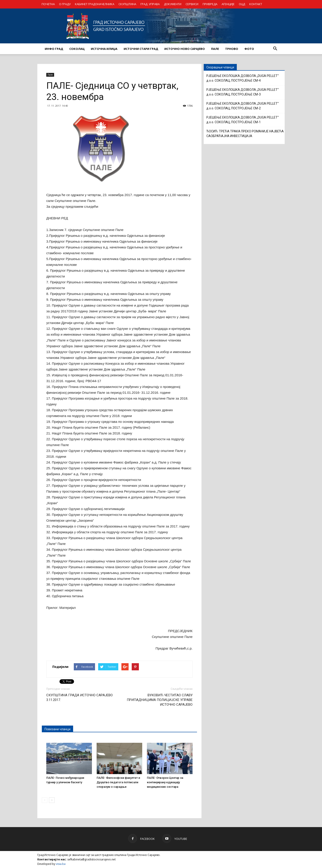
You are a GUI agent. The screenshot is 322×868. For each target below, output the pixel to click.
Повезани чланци (57, 729)
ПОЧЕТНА (48, 4)
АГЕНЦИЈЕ (228, 4)
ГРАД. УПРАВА (150, 4)
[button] (275, 49)
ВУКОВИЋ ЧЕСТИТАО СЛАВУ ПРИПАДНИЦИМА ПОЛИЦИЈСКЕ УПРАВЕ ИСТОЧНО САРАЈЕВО (160, 700)
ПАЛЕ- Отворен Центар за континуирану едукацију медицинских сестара (165, 782)
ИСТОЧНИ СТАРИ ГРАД (141, 49)
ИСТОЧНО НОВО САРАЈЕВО (185, 49)
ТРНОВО (232, 49)
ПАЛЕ (215, 49)
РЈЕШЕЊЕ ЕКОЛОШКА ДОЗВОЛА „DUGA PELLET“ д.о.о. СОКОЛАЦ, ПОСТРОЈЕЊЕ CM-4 (243, 78)
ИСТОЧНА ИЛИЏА (104, 49)
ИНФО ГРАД (54, 49)
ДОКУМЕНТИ (173, 4)
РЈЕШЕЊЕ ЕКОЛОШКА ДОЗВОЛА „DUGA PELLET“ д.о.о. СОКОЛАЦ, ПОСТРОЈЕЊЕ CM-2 (243, 106)
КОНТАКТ (256, 4)
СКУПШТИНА (127, 4)
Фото (249, 49)
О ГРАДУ (65, 4)
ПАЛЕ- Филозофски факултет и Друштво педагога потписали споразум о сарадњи (118, 782)
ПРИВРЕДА (210, 4)
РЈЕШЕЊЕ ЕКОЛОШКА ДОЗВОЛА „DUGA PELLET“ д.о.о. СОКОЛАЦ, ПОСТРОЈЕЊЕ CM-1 (243, 120)
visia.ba (61, 864)
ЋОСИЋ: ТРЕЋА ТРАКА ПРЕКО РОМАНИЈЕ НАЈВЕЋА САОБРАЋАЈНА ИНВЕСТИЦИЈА (245, 134)
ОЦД (242, 4)
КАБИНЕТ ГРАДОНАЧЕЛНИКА (95, 4)
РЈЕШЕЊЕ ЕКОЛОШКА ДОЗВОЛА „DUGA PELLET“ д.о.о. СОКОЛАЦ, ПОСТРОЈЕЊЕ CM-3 (243, 92)
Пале (50, 75)
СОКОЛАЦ (77, 49)
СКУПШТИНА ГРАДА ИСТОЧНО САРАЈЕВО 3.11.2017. (79, 698)
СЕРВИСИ (192, 4)
